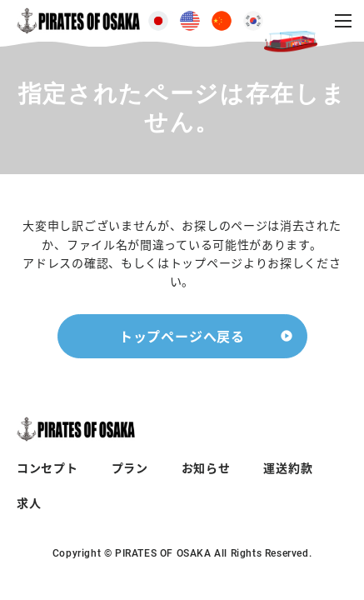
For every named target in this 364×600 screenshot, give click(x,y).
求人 (29, 502)
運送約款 (288, 467)
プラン (130, 467)
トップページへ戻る (182, 336)
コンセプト (47, 467)
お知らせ (206, 467)
